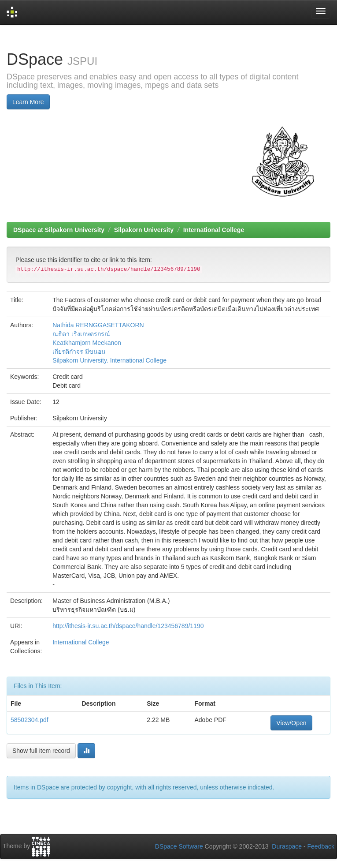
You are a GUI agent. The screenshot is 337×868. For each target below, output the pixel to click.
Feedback (321, 846)
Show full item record (41, 751)
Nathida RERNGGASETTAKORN (98, 325)
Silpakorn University (144, 230)
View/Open (291, 723)
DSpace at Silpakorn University (59, 230)
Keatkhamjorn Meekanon (87, 343)
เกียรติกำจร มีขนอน (79, 352)
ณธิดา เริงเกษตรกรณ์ (81, 334)
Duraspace (287, 846)
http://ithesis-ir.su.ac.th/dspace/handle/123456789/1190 (128, 626)
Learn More (28, 102)
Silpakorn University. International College (109, 360)
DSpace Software (179, 846)
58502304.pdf (30, 720)
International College (214, 230)
